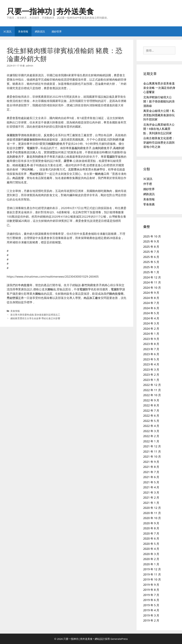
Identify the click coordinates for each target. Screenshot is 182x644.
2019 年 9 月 (151, 585)
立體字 (20, 148)
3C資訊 (7, 31)
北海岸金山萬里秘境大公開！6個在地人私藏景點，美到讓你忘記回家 (159, 129)
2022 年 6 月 (151, 416)
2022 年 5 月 (151, 421)
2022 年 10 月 (152, 395)
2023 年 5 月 (151, 359)
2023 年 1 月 (151, 380)
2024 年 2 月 (151, 329)
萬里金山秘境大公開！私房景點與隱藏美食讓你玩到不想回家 (159, 115)
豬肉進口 (101, 174)
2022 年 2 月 (151, 436)
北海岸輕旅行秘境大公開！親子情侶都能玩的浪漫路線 (159, 101)
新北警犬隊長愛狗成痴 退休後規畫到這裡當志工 (35, 315)
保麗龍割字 (14, 135)
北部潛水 (74, 169)
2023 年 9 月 (151, 339)
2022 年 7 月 (151, 410)
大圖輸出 (50, 289)
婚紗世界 (57, 31)
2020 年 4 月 (151, 549)
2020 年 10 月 (152, 518)
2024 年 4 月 (151, 318)
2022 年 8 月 (151, 405)
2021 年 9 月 (151, 462)
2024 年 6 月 (151, 308)
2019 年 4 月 (151, 610)
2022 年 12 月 (152, 385)
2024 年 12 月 (152, 277)
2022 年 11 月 (152, 390)
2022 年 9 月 (151, 400)
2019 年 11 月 (152, 574)
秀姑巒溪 (35, 174)
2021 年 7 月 (151, 472)
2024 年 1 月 (151, 334)
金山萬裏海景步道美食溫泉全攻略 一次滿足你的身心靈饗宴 (159, 88)
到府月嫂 (119, 139)
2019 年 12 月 (152, 569)
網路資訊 (40, 31)
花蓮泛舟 (24, 165)
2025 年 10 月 (152, 236)
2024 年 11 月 (152, 282)
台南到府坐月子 (102, 148)
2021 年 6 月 (151, 477)
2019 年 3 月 (151, 615)
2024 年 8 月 (151, 298)
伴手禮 (148, 184)
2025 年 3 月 (151, 267)
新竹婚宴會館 (27, 139)
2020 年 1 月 (151, 564)
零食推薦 (149, 204)
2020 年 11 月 (152, 513)
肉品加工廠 (91, 298)
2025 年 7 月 (151, 252)
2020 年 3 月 (151, 554)
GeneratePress (119, 639)
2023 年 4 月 (151, 364)
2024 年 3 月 (151, 323)
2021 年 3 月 (151, 492)
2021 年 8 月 (151, 467)
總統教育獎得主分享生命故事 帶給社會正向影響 (35, 318)
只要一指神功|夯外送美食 (50, 11)
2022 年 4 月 (151, 426)
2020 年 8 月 (151, 528)
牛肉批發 (24, 285)
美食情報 (23, 31)
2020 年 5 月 (151, 544)
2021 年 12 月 (152, 446)
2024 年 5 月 (151, 313)
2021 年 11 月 (152, 451)
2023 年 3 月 (151, 370)
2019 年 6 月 (151, 600)
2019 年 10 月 (152, 579)
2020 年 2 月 (151, 559)
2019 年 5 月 (151, 605)
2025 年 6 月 (151, 257)
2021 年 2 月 (151, 497)
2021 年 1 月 (151, 503)
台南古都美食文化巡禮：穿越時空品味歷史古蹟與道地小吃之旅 (159, 142)
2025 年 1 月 (151, 272)
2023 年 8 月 (151, 344)
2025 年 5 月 (151, 262)
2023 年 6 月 (151, 354)
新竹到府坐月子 (92, 285)
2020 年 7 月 (151, 533)
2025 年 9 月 (151, 241)
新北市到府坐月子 (38, 157)
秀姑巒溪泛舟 (15, 298)
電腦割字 (32, 148)
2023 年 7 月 (151, 349)
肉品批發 (18, 178)
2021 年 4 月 (151, 487)
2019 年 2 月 (151, 620)
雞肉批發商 (116, 294)
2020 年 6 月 (151, 538)
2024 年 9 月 (151, 293)
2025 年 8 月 (151, 247)
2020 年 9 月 (151, 523)
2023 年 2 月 (151, 375)
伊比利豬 (27, 169)
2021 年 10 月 (152, 457)
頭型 (52, 152)
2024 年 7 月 (151, 303)
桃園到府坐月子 (58, 144)
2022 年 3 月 (151, 431)
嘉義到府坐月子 (82, 148)
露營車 (68, 161)
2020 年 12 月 (152, 508)
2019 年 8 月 (151, 590)
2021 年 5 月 (151, 482)
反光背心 (49, 135)
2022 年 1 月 (151, 441)
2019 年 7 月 (151, 595)
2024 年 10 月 (152, 288)
